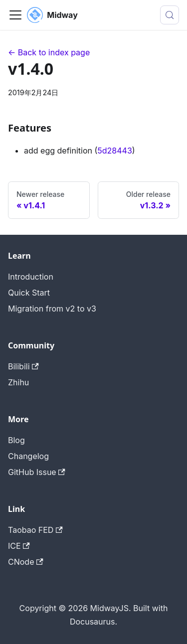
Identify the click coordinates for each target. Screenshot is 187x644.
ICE (19, 546)
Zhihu (18, 382)
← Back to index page (49, 52)
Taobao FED (35, 530)
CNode (26, 562)
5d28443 (115, 151)
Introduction (31, 277)
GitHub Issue (37, 472)
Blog (16, 440)
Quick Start (29, 293)
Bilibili (23, 366)
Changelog (28, 456)
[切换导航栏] (15, 15)
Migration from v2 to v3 (52, 309)
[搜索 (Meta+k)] (170, 15)
